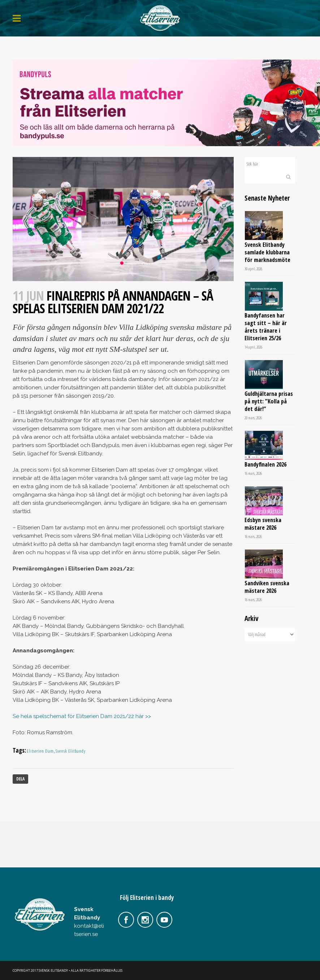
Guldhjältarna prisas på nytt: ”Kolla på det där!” (269, 401)
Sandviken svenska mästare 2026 (267, 587)
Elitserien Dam (40, 751)
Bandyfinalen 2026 (265, 464)
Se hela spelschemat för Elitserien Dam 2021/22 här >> (82, 716)
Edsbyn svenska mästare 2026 (263, 524)
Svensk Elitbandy (71, 751)
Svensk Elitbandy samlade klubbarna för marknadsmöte (267, 252)
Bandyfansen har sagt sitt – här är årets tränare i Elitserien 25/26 (266, 327)
